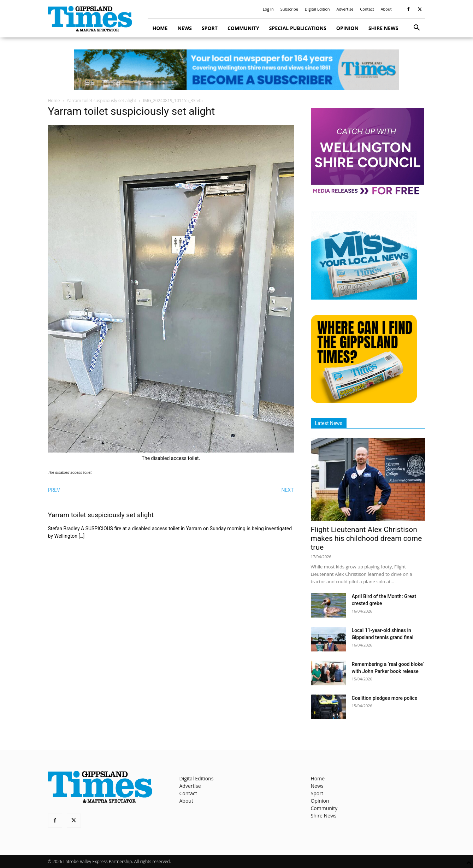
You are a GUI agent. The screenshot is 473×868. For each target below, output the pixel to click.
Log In (268, 9)
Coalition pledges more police (385, 698)
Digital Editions (197, 778)
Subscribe (289, 9)
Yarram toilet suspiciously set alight (102, 101)
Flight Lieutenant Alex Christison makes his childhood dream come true (366, 538)
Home (160, 28)
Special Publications (298, 28)
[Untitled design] (364, 298)
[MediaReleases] (367, 194)
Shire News (383, 28)
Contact (367, 9)
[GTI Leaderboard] (236, 70)
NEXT (287, 490)
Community (243, 28)
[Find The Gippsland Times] (364, 401)
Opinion (347, 28)
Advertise (345, 9)
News (184, 28)
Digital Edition (317, 9)
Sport (210, 28)
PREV (54, 490)
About (386, 9)
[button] (417, 28)
